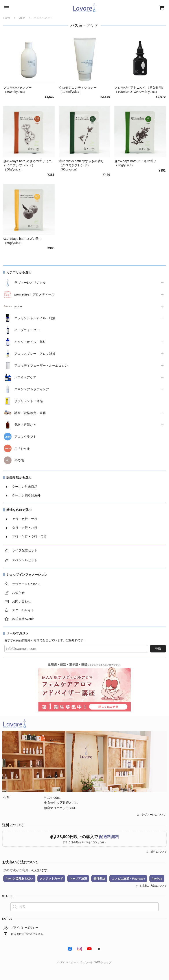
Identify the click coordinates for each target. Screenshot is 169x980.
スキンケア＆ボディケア (32, 389)
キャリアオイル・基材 (30, 342)
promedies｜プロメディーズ (34, 294)
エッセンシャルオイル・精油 (35, 318)
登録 (158, 649)
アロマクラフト (25, 437)
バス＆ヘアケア (25, 377)
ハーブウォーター (27, 330)
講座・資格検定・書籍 (30, 413)
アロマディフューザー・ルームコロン (41, 365)
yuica (18, 306)
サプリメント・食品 (28, 401)
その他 (19, 460)
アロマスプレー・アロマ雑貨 (35, 354)
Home (7, 18)
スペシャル (22, 448)
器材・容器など (25, 425)
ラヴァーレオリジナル (30, 283)
